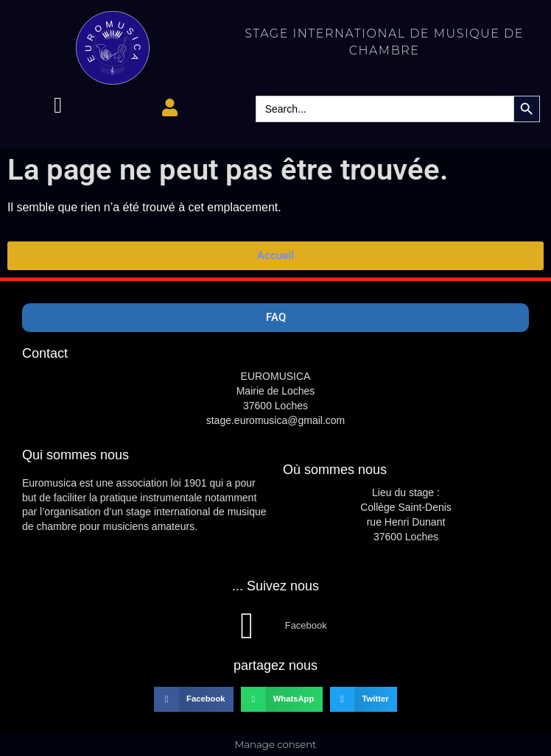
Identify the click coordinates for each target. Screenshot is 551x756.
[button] (58, 105)
